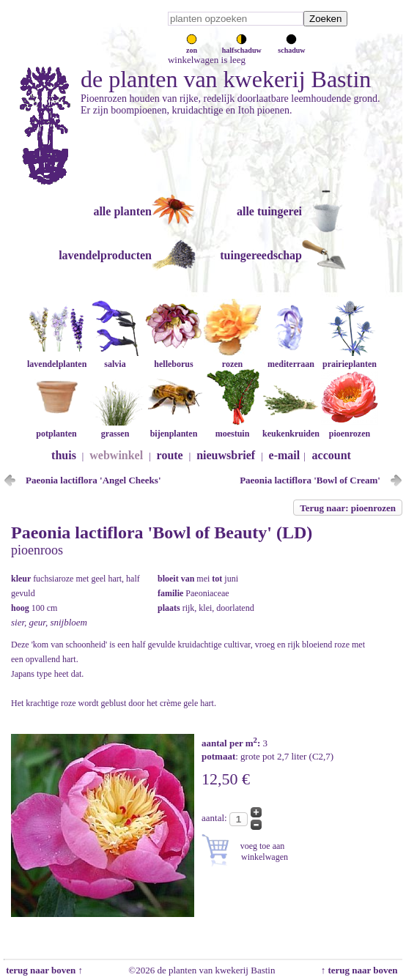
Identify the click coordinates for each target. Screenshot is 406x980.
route (170, 455)
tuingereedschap (261, 255)
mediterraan (291, 359)
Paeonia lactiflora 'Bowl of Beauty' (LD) (162, 532)
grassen (115, 428)
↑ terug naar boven (362, 970)
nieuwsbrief (226, 455)
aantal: (215, 818)
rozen (232, 359)
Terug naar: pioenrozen (348, 508)
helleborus (174, 359)
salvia (115, 359)
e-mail (285, 455)
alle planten (122, 211)
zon (192, 46)
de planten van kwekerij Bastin (226, 79)
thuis (64, 455)
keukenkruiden (291, 428)
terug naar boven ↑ (43, 970)
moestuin (232, 428)
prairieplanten (350, 359)
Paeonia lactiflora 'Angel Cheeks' (93, 480)
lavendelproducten (105, 255)
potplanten (56, 428)
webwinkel (116, 455)
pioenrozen (350, 428)
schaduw (291, 46)
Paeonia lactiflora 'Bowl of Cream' (310, 480)
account (332, 455)
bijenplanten (174, 428)
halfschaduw (242, 46)
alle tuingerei (269, 211)
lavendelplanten (57, 359)
